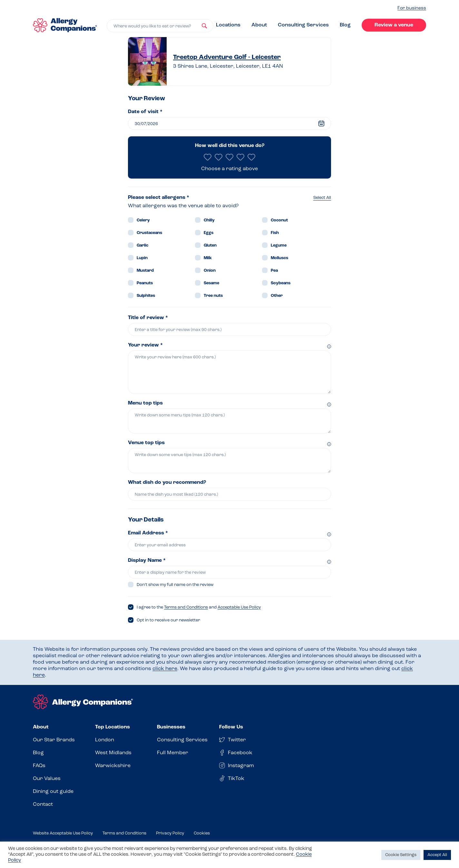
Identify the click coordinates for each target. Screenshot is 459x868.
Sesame (211, 283)
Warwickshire (113, 766)
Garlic (142, 245)
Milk (208, 258)
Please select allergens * (159, 198)
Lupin (142, 258)
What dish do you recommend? (167, 483)
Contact (43, 805)
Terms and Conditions (186, 607)
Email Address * (148, 533)
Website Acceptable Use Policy (63, 833)
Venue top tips (146, 443)
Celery (143, 220)
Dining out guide (53, 792)
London (105, 740)
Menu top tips (145, 403)
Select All (322, 198)
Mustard (145, 271)
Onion (210, 271)
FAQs (39, 766)
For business (412, 8)
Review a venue (394, 25)
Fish (275, 233)
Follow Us (231, 727)
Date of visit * (145, 112)
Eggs (209, 233)
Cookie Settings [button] (401, 855)
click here (165, 669)
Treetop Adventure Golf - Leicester (227, 57)
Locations (228, 25)
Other (277, 296)
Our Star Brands (54, 740)
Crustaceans (149, 233)
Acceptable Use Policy (239, 607)
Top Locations (112, 727)
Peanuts (145, 283)
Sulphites (146, 296)
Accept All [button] (437, 855)
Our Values (47, 779)
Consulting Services (303, 25)
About (259, 25)
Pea (274, 271)
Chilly (209, 220)
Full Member (173, 753)
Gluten (210, 245)
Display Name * (147, 561)
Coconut (279, 220)
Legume (279, 245)
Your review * (145, 345)
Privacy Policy (170, 833)
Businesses (171, 727)
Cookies (202, 833)
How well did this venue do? (230, 146)
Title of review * (148, 318)
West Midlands (113, 753)
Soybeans (281, 283)
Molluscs (279, 258)
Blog (345, 25)
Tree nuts (213, 296)
